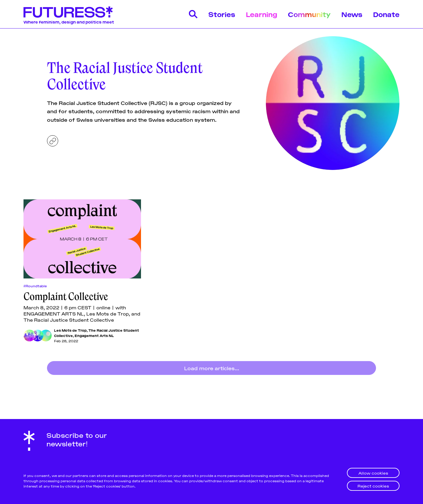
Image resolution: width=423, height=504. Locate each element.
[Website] (53, 141)
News (352, 14)
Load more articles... (212, 368)
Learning (262, 14)
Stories (222, 14)
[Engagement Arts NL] (46, 336)
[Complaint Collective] (82, 239)
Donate (386, 14)
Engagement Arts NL (94, 335)
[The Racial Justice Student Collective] (38, 336)
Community (309, 14)
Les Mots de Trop (70, 330)
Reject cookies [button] (373, 486)
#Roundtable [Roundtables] (35, 286)
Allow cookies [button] (373, 473)
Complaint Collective (66, 296)
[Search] (193, 14)
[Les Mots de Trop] (29, 336)
